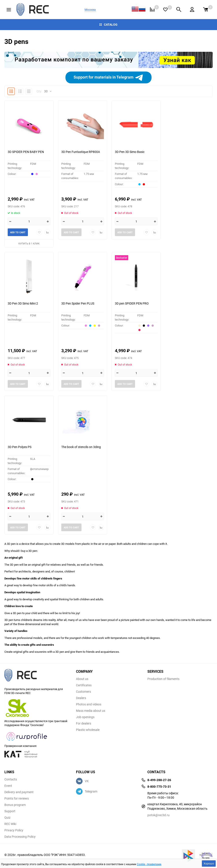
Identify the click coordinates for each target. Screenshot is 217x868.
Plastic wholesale (88, 730)
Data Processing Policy (20, 837)
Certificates (84, 685)
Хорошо (209, 863)
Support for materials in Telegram (108, 77)
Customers (83, 692)
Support (10, 811)
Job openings (85, 717)
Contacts (11, 779)
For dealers (84, 723)
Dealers (81, 698)
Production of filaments (163, 679)
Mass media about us (91, 711)
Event (8, 786)
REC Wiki (10, 824)
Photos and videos (89, 704)
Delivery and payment (19, 792)
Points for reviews (17, 798)
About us (82, 679)
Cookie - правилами (149, 864)
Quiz (7, 818)
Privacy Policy (14, 830)
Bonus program (15, 805)
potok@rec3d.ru (158, 815)
